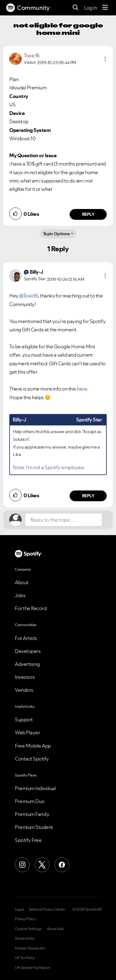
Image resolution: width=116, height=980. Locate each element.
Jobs (20, 595)
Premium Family (32, 814)
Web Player (27, 732)
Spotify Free (28, 840)
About (22, 582)
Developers (28, 651)
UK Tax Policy (25, 958)
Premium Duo (30, 801)
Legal (19, 909)
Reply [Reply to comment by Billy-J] (88, 496)
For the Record (31, 608)
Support (24, 720)
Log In (90, 8)
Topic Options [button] (56, 234)
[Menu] (105, 8)
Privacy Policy (25, 919)
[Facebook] (62, 865)
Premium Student (34, 827)
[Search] (76, 8)
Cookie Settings (28, 929)
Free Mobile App (33, 746)
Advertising (27, 664)
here (82, 389)
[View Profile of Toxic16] (32, 55)
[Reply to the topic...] (64, 520)
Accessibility (25, 938)
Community (28, 8)
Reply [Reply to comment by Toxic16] (88, 214)
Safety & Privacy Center (47, 909)
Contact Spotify (32, 759)
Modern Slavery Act (30, 948)
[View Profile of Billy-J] (37, 272)
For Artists (26, 638)
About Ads (55, 929)
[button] (105, 59)
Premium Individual (35, 788)
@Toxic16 (29, 296)
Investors (25, 677)
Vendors (24, 690)
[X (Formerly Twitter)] (42, 865)
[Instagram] (22, 865)
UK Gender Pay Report (32, 968)
